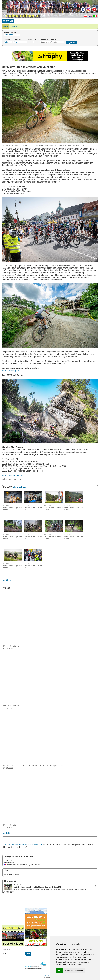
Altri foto (7, 580)
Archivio (6, 958)
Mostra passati (34, 40)
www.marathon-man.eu (12, 476)
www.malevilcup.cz (10, 371)
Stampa (31, 976)
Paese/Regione (10, 32)
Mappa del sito (39, 976)
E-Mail (5, 954)
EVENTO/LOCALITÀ (48, 40)
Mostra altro (8, 892)
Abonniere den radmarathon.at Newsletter (23, 845)
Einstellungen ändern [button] (74, 971)
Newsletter (14, 26)
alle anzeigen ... (20, 487)
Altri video (8, 833)
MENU (8, 21)
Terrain (7, 40)
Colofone (48, 976)
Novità (6, 26)
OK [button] (60, 971)
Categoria (17, 40)
